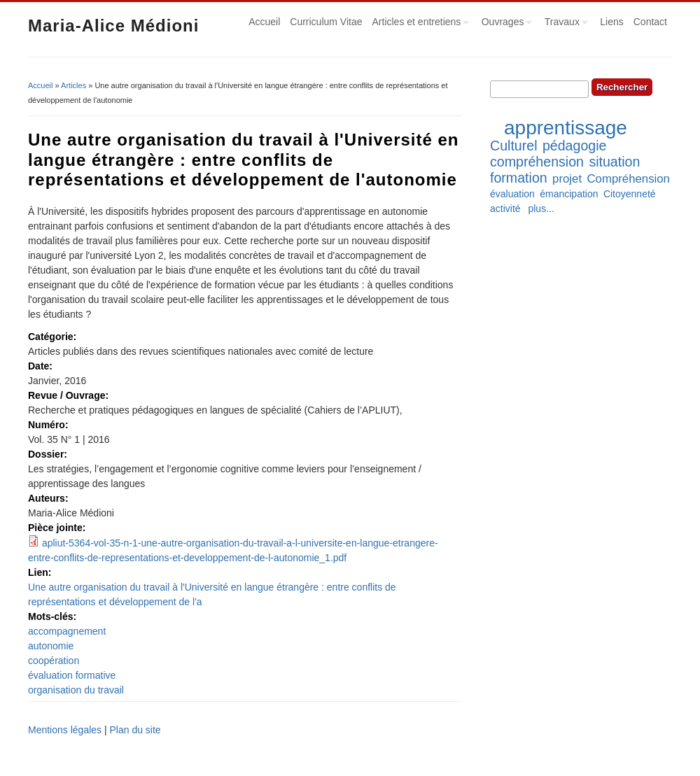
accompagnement (67, 631)
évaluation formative (72, 675)
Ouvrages (505, 24)
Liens (611, 22)
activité (505, 209)
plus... (541, 209)
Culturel (514, 146)
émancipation (569, 194)
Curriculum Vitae (326, 22)
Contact (650, 22)
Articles (73, 85)
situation (614, 162)
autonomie (51, 646)
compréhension (537, 162)
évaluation (512, 194)
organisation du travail (76, 690)
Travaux (564, 24)
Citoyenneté (630, 194)
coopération (54, 661)
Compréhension (628, 179)
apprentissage (566, 128)
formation (519, 178)
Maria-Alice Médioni (113, 26)
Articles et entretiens (419, 24)
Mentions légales (65, 730)
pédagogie (575, 146)
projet (567, 179)
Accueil (264, 22)
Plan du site (135, 730)
